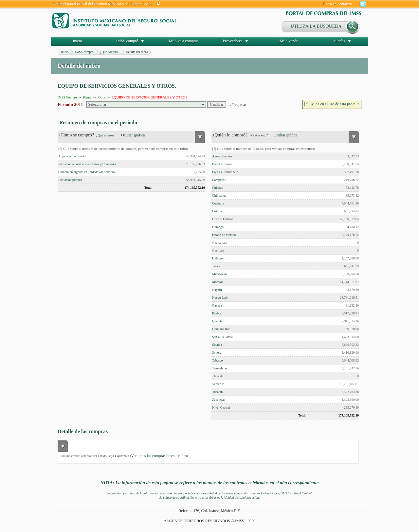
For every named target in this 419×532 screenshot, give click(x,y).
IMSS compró (127, 41)
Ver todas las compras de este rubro (159, 456)
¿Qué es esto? (105, 135)
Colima (217, 211)
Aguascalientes (222, 156)
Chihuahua (219, 195)
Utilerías (338, 41)
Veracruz (218, 384)
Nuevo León (220, 298)
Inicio (78, 41)
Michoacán (219, 274)
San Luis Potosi (222, 337)
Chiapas (217, 188)
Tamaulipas (220, 368)
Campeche (219, 180)
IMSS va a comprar (183, 41)
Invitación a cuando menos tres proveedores (87, 164)
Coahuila (218, 203)
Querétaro (219, 321)
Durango (218, 227)
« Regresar (238, 105)
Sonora (217, 353)
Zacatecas (219, 400)
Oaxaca (217, 305)
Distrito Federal (222, 219)
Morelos (218, 282)
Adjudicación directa (72, 156)
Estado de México (224, 235)
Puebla (217, 313)
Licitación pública (70, 180)
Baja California (222, 164)
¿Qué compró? (110, 52)
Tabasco (218, 360)
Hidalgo (217, 258)
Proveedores (233, 41)
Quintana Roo (221, 329)
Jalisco (217, 266)
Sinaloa (217, 345)
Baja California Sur (225, 172)
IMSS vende (288, 41)
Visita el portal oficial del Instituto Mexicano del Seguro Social (103, 4)
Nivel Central (221, 408)
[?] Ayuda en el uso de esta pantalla (332, 104)
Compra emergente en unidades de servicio (86, 172)
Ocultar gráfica (133, 135)
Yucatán (217, 392)
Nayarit (217, 290)
